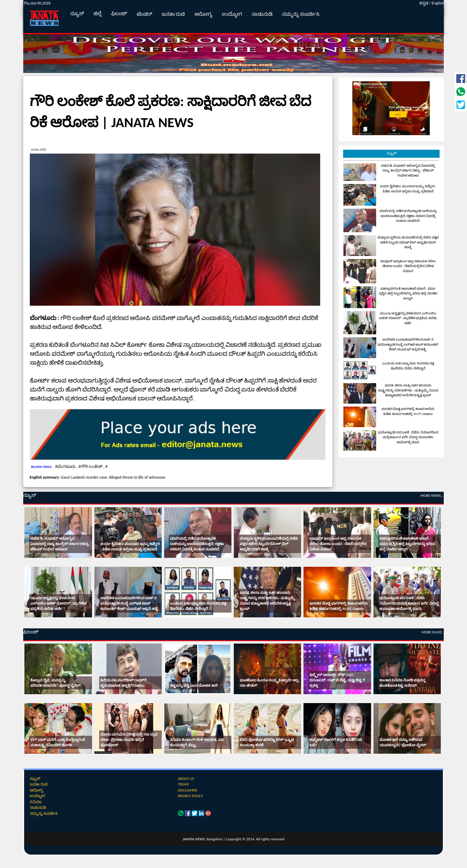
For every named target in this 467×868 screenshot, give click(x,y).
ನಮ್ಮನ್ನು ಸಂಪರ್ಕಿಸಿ (301, 14)
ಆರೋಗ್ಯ (203, 14)
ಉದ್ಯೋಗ (232, 14)
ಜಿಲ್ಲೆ (98, 14)
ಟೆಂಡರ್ (144, 14)
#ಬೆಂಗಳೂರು (66, 467)
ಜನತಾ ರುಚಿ (173, 14)
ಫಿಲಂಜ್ (119, 14)
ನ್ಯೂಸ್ (77, 14)
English (438, 3)
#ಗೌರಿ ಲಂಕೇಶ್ (91, 467)
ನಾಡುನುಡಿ (262, 14)
